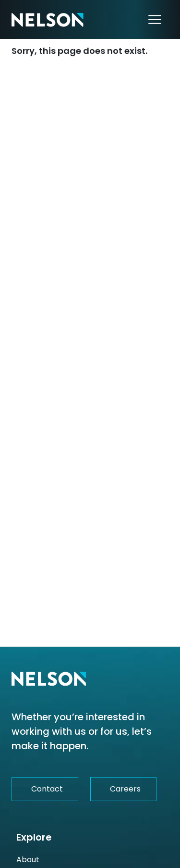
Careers (125, 789)
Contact (47, 789)
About (28, 860)
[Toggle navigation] (155, 19)
